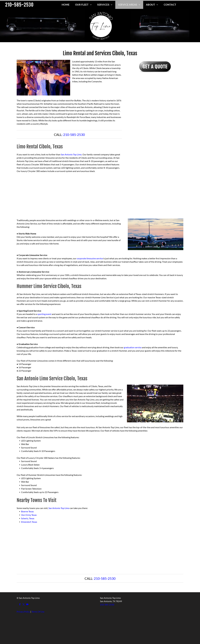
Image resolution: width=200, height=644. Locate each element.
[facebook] (20, 605)
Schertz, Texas (28, 518)
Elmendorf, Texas (29, 522)
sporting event (44, 314)
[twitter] (24, 605)
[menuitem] (66, 5)
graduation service (133, 347)
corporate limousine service (90, 258)
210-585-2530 (74, 135)
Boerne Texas (27, 511)
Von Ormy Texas (29, 515)
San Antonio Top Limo (71, 154)
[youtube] (27, 605)
